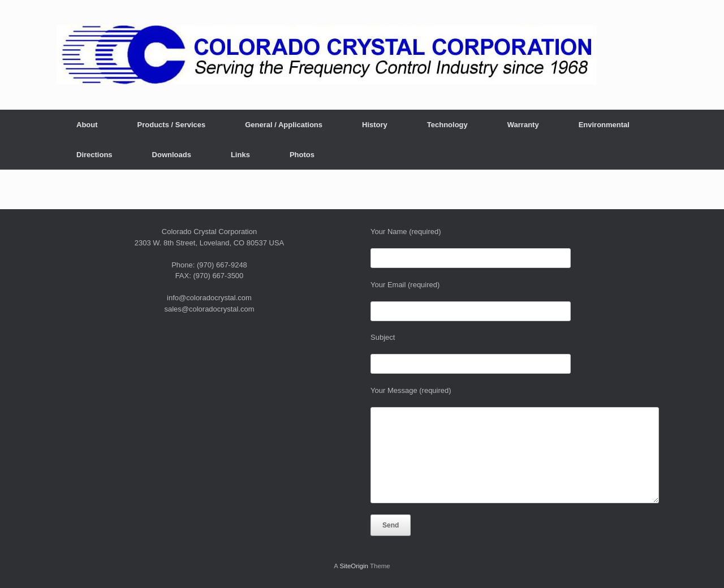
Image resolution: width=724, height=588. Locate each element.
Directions (94, 155)
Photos (302, 155)
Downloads (172, 155)
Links (240, 155)
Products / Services (172, 125)
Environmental (604, 125)
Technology (447, 125)
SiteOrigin (354, 566)
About (87, 125)
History (375, 125)
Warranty (523, 125)
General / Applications (284, 125)
